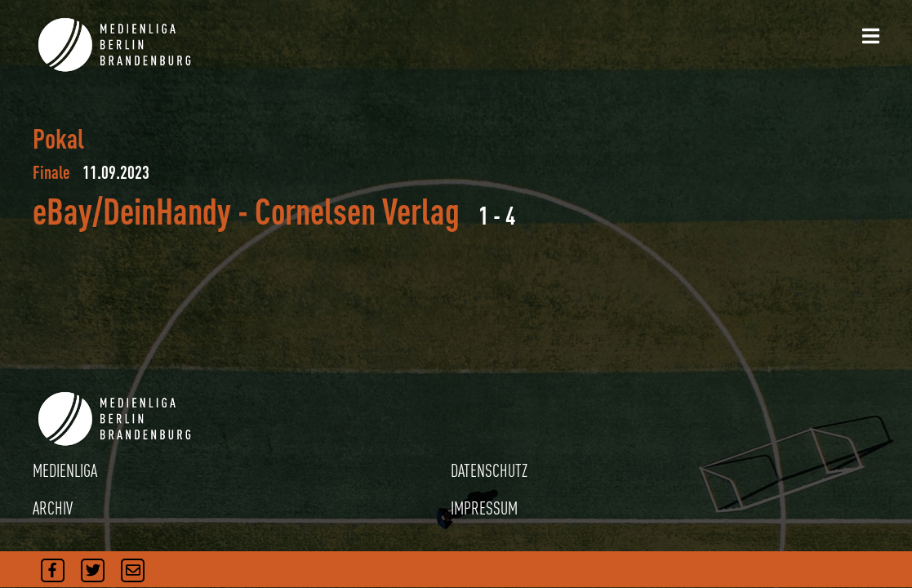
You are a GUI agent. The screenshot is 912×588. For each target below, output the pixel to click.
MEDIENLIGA (65, 470)
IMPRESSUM (484, 508)
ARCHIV (53, 508)
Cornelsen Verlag (357, 211)
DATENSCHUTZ (489, 470)
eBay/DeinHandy (132, 211)
